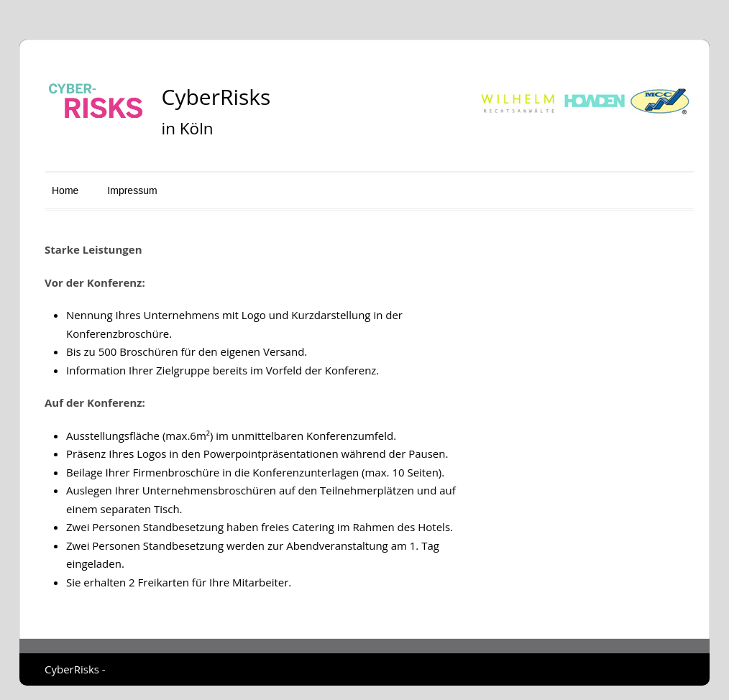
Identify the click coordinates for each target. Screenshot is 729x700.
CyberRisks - (75, 669)
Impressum (132, 190)
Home (65, 190)
